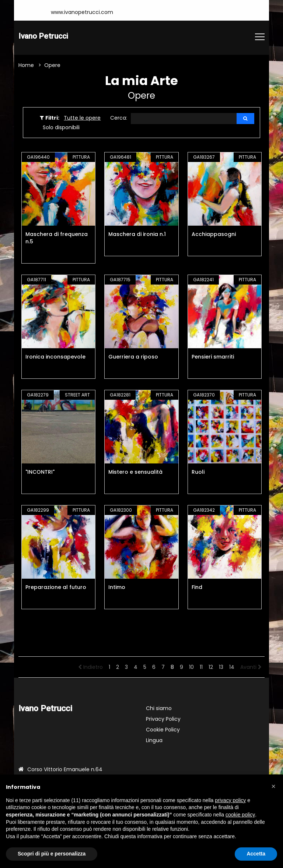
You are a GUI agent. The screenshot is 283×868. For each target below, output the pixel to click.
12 (211, 668)
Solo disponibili (61, 128)
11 (201, 668)
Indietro (90, 668)
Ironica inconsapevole (55, 357)
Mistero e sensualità (135, 473)
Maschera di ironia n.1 (137, 235)
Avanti (251, 668)
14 (232, 668)
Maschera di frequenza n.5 (57, 239)
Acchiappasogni (214, 235)
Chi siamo (159, 709)
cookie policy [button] (240, 815)
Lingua (154, 741)
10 (191, 668)
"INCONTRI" (40, 473)
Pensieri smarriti (213, 357)
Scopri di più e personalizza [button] (52, 854)
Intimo (117, 588)
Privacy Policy (163, 720)
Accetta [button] (256, 854)
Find (197, 588)
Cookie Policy (163, 730)
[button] (273, 786)
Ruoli (198, 473)
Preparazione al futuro (56, 588)
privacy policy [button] (230, 800)
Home (26, 66)
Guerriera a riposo (133, 357)
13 (221, 668)
